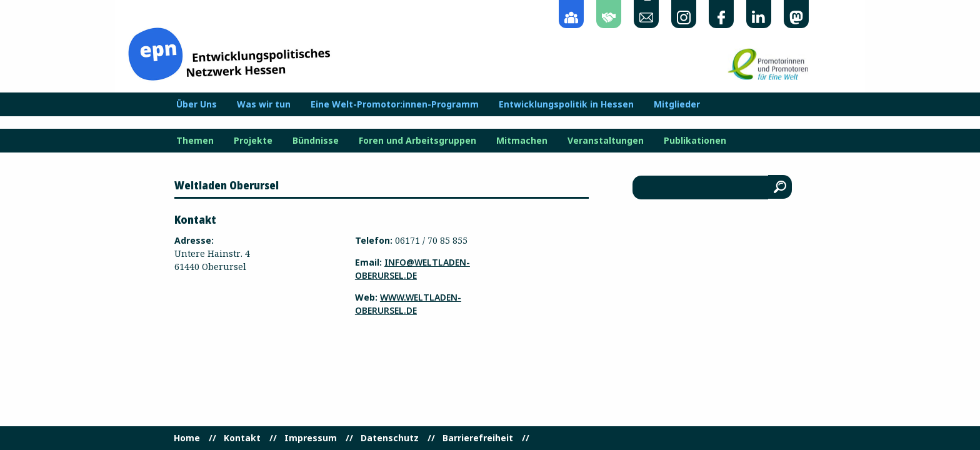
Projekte (253, 141)
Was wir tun (264, 104)
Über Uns (197, 104)
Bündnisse (316, 141)
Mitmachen (522, 141)
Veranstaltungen (606, 141)
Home (187, 438)
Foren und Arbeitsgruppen (417, 141)
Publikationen (695, 141)
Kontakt (242, 438)
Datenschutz (390, 438)
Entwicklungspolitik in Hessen (566, 104)
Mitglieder (677, 104)
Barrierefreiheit (478, 438)
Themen (195, 141)
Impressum (311, 438)
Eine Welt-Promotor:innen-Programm (395, 104)
